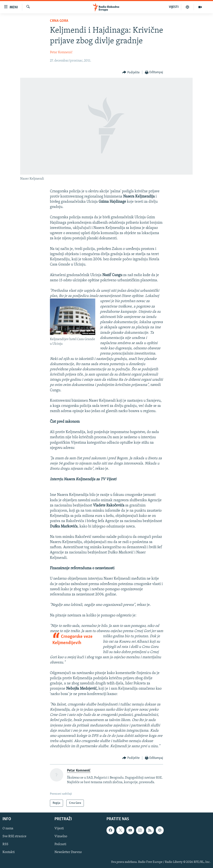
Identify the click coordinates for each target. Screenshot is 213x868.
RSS (5, 845)
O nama (8, 828)
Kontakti (9, 852)
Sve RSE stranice (14, 836)
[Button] (131, 72)
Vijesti (59, 828)
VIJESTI (174, 7)
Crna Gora (59, 21)
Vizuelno (61, 836)
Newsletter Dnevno (68, 852)
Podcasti (60, 845)
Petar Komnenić (61, 52)
